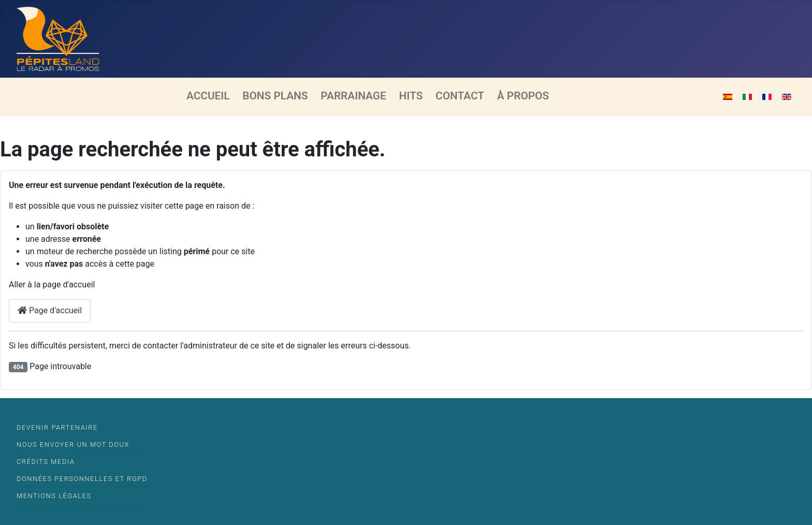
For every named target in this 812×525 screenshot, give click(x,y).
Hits (411, 96)
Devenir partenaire (57, 427)
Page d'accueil (50, 310)
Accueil (208, 96)
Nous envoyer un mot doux (73, 444)
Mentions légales (54, 496)
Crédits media (46, 462)
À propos (523, 96)
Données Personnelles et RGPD (82, 479)
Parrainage (353, 96)
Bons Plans (275, 96)
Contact (460, 96)
